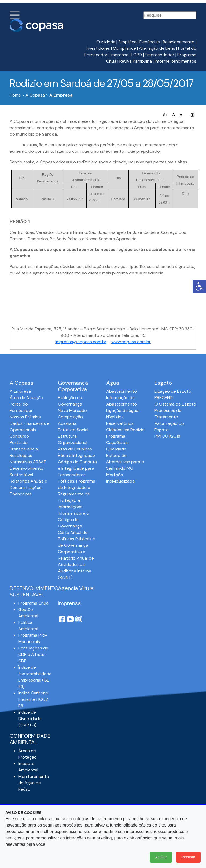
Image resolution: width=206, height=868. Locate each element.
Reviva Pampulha (136, 61)
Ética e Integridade (76, 455)
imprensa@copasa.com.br (81, 342)
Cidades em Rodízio (125, 430)
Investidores (98, 48)
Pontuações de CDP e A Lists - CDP (33, 654)
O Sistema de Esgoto (175, 404)
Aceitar (161, 857)
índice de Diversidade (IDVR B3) (30, 719)
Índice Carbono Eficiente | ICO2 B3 (33, 699)
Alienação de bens (157, 48)
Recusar (188, 857)
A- (182, 115)
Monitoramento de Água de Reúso (34, 783)
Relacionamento (179, 42)
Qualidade (116, 449)
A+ (165, 115)
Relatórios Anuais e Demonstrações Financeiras (28, 487)
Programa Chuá (33, 603)
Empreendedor (160, 55)
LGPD (137, 55)
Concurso (19, 436)
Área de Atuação (26, 398)
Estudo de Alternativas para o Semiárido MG (125, 462)
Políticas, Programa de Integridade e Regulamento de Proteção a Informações (77, 494)
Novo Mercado (72, 410)
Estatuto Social (73, 430)
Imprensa (119, 55)
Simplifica (127, 42)
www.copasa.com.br (131, 342)
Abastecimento (122, 391)
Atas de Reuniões (75, 449)
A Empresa (20, 391)
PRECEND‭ (164, 398)
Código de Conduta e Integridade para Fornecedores (77, 468)
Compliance (124, 48)
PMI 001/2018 (167, 436)
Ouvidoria (106, 42)
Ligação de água (122, 410)
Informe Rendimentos (176, 61)
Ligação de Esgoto (173, 391)
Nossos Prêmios (25, 417)
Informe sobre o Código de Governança (73, 520)
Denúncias (150, 42)
